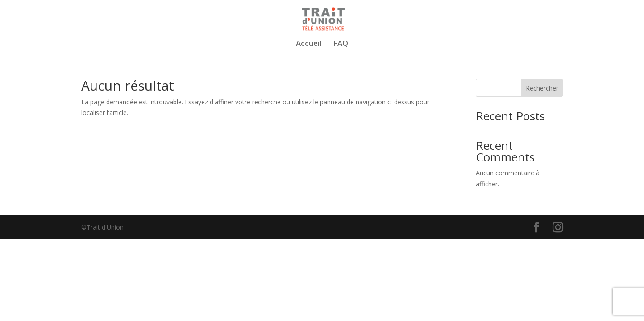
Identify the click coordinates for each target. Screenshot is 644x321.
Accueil (309, 44)
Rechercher (542, 88)
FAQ (341, 44)
